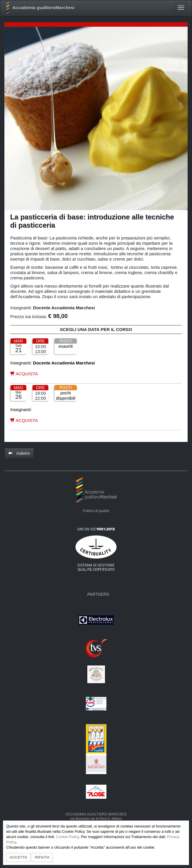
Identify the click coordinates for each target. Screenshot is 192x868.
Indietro (19, 453)
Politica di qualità (96, 511)
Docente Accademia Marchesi (64, 308)
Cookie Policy (68, 837)
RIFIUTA (42, 857)
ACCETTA (18, 857)
